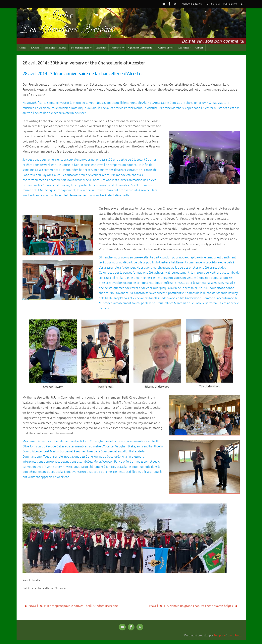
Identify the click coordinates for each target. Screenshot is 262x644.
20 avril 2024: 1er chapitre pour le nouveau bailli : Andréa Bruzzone (71, 606)
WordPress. (235, 636)
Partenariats (213, 4)
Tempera (219, 636)
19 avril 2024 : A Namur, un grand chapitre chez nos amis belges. (193, 606)
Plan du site (230, 4)
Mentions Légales (192, 4)
